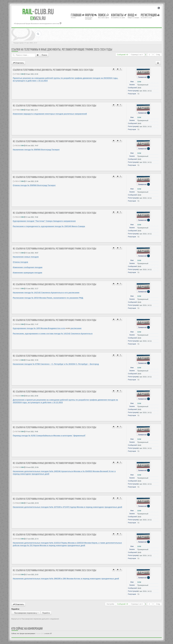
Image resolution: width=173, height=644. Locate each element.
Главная (78, 15)
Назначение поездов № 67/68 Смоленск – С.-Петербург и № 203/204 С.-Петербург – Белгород (56, 364)
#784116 (16, 360)
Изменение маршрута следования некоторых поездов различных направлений (50, 114)
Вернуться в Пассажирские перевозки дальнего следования (35, 619)
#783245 (16, 217)
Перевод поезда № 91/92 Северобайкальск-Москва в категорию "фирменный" (49, 436)
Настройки (110, 604)
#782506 (16, 146)
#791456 (16, 539)
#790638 (16, 503)
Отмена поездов (20, 262)
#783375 (16, 253)
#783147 (16, 181)
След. (158, 55)
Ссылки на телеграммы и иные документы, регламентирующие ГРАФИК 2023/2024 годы (62, 49)
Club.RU (38, 12)
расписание (76, 328)
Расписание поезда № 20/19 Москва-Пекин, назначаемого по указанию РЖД (48, 298)
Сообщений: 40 (123, 55)
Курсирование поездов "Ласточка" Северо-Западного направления (44, 221)
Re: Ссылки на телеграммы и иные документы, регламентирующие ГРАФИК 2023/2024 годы (54, 106)
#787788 (16, 432)
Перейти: (16, 609)
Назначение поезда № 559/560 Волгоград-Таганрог (36, 150)
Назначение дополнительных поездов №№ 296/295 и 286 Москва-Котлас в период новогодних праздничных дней (66, 579)
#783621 (16, 289)
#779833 (16, 74)
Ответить (18, 63)
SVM (22, 74)
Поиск (44, 55)
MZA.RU (38, 18)
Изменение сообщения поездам (28, 267)
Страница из (137, 55)
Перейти (46, 613)
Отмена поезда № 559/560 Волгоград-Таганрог (34, 185)
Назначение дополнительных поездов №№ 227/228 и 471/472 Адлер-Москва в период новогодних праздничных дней (68, 507)
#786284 (16, 396)
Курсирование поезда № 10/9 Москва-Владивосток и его (39, 328)
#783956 (16, 324)
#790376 (16, 467)
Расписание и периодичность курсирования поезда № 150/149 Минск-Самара (49, 226)
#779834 (16, 110)
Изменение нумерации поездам (27, 273)
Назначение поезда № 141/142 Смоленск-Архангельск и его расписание (46, 293)
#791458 (16, 575)
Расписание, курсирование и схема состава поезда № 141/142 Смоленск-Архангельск (53, 334)
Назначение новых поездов (26, 257)
